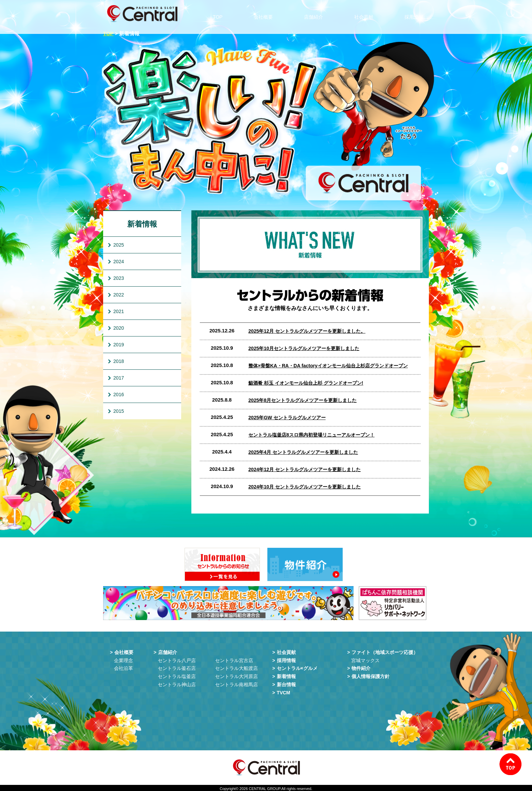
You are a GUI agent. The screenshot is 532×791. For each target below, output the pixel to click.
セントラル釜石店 (177, 667)
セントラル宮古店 (234, 659)
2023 (119, 278)
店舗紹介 (316, 14)
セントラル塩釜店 (177, 675)
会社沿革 (123, 667)
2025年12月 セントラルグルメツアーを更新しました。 (311, 331)
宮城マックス (365, 659)
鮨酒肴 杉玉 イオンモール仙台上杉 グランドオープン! (310, 383)
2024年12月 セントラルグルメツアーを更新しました (308, 469)
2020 (119, 328)
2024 (119, 262)
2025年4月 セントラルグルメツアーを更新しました (307, 452)
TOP (221, 14)
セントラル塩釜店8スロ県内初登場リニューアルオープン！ (316, 435)
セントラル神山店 (177, 683)
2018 (119, 361)
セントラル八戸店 (177, 659)
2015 (119, 411)
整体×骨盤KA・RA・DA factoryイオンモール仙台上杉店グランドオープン (333, 366)
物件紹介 (361, 667)
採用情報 (416, 14)
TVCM (284, 691)
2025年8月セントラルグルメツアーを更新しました (306, 400)
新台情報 (286, 683)
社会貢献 (366, 14)
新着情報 (142, 224)
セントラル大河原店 (236, 675)
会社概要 (266, 14)
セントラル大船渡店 (236, 667)
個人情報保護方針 (370, 675)
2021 (119, 311)
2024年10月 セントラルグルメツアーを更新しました (308, 487)
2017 (119, 378)
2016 (119, 394)
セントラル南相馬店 (236, 683)
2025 (119, 245)
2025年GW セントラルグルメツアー (289, 418)
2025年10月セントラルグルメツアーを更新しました (308, 348)
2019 (119, 345)
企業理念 (123, 659)
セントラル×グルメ (297, 667)
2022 (119, 295)
